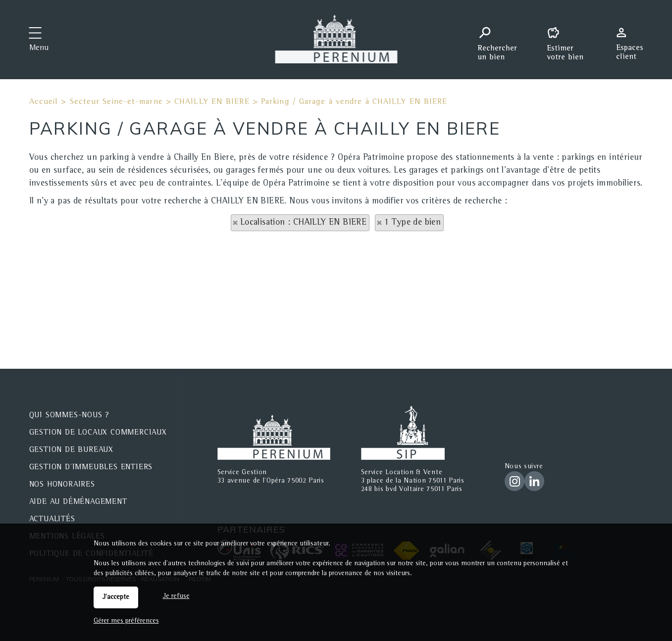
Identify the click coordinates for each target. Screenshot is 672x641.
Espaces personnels (633, 39)
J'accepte (116, 597)
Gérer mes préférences (126, 621)
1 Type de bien (413, 223)
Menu (39, 49)
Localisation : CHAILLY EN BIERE (303, 223)
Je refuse (176, 596)
